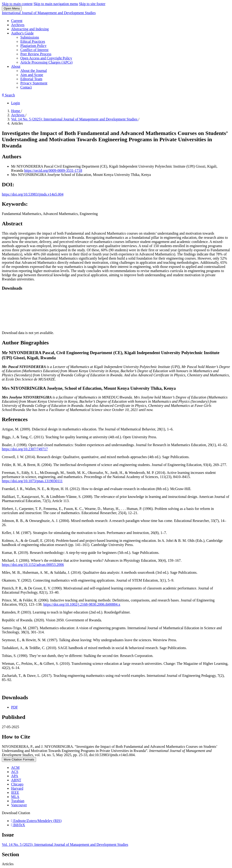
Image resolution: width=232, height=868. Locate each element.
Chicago (17, 784)
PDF (14, 707)
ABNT (16, 780)
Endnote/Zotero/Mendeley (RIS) (36, 821)
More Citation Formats (19, 759)
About (16, 66)
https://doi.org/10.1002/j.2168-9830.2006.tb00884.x (82, 604)
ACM (15, 768)
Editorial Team (31, 79)
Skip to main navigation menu (56, 4)
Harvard (17, 788)
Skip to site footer (92, 4)
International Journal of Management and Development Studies (49, 13)
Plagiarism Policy (33, 46)
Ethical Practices (33, 41)
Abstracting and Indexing (30, 29)
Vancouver (19, 805)
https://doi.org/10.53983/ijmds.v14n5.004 (33, 194)
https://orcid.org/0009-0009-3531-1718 (53, 170)
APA (15, 776)
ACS (15, 772)
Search (8, 95)
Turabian (18, 801)
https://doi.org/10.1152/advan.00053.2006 (33, 565)
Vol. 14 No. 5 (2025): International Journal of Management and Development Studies (75, 119)
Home (16, 111)
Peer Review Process (36, 54)
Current (17, 21)
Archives (18, 25)
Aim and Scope (32, 75)
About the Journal (34, 71)
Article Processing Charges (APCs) (46, 62)
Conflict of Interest (34, 50)
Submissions (30, 37)
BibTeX (18, 825)
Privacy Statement (34, 83)
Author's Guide (22, 33)
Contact (26, 87)
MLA (15, 797)
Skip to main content (17, 4)
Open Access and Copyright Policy (46, 58)
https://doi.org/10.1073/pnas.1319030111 (32, 481)
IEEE (15, 793)
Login (15, 103)
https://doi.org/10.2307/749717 (25, 449)
